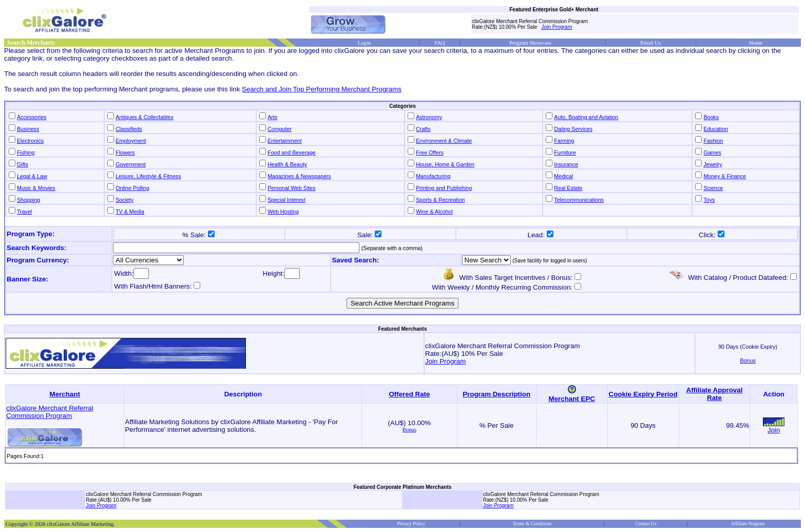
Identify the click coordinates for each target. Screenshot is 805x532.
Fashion (713, 141)
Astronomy (429, 117)
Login (364, 43)
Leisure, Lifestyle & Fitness (148, 176)
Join (774, 430)
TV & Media (130, 212)
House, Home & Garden (445, 164)
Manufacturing (433, 176)
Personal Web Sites (291, 188)
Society (124, 200)
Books (711, 117)
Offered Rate (409, 394)
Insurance (566, 164)
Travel (24, 212)
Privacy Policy (411, 524)
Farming (564, 141)
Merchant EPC (572, 399)
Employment (131, 141)
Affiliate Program (748, 524)
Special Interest (286, 200)
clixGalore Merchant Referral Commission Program (50, 412)
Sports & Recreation (440, 200)
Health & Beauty (287, 164)
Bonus (409, 430)
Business (28, 129)
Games (712, 153)
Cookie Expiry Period (643, 394)
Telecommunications (579, 200)
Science (713, 188)
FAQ (440, 43)
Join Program (557, 27)
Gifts (23, 164)
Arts (272, 117)
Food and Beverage (292, 153)
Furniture (565, 153)
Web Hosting (283, 212)
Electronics (30, 141)
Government (131, 164)
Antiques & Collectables (145, 117)
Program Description (496, 394)
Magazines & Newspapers (299, 176)
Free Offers (430, 153)
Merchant (65, 394)
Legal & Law (32, 176)
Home (756, 43)
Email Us (650, 43)
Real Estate (568, 188)
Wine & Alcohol (434, 212)
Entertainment (284, 141)
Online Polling (132, 188)
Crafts (423, 129)
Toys (709, 200)
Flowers (125, 153)
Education (715, 129)
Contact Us (646, 524)
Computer (280, 129)
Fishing (26, 153)
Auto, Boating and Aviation (586, 117)
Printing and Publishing (444, 188)
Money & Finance (725, 176)
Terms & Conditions (532, 524)
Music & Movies (36, 188)
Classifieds (129, 129)
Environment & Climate (444, 141)
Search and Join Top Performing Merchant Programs (322, 89)
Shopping (28, 200)
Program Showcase (530, 43)
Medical (563, 176)
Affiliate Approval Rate (715, 394)
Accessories (32, 117)
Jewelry (713, 164)
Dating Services (573, 129)
